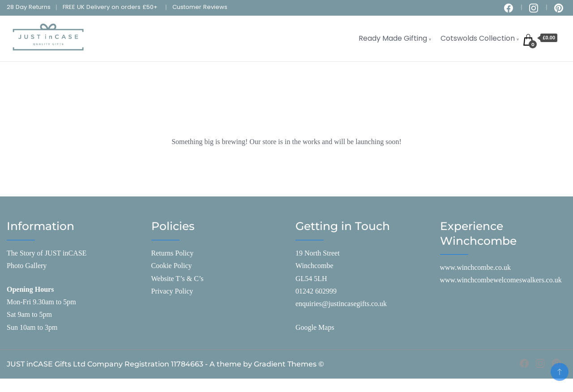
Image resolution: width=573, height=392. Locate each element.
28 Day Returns (29, 7)
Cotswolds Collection (478, 38)
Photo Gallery (27, 266)
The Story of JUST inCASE (47, 253)
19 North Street (318, 253)
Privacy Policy (172, 291)
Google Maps (315, 327)
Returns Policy (173, 253)
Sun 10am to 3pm (32, 327)
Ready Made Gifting (393, 38)
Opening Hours (30, 289)
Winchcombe (314, 266)
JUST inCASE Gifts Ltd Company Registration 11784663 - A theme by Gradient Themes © (165, 364)
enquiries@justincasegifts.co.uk (341, 304)
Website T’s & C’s (177, 279)
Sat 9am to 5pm (29, 314)
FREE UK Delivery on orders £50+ (110, 7)
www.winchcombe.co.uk (475, 267)
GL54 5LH (311, 279)
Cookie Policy (172, 266)
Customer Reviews (200, 7)
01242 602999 (316, 291)
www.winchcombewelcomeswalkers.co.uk (501, 280)
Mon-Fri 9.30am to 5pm (41, 302)
